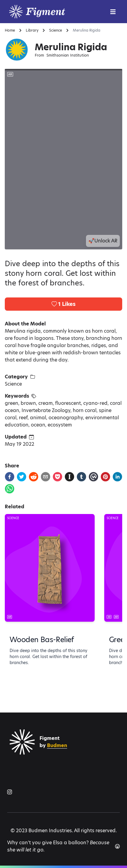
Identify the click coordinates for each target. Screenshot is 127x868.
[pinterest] (105, 477)
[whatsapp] (10, 489)
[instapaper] (69, 477)
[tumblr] (81, 477)
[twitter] (22, 477)
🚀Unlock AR (103, 241)
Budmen (57, 745)
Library (32, 30)
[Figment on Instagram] (10, 792)
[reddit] (34, 477)
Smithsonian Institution (68, 55)
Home (10, 30)
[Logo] (52, 12)
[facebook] (10, 477)
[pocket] (58, 477)
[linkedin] (117, 477)
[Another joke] (117, 846)
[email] (46, 477)
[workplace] (93, 477)
